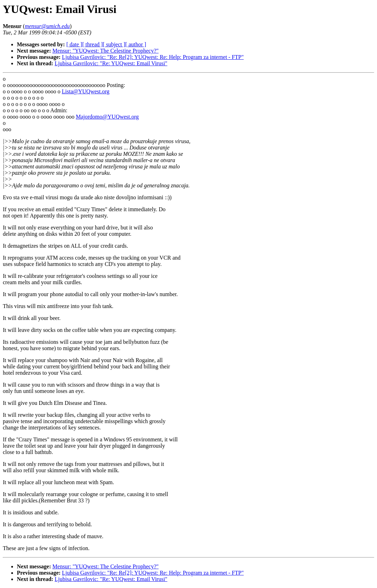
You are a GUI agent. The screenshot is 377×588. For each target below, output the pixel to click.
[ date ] (74, 44)
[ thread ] (92, 44)
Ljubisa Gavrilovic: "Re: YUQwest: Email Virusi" (111, 63)
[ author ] (136, 44)
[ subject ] (114, 44)
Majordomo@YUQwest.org (107, 117)
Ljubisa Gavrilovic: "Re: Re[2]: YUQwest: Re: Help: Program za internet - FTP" (153, 57)
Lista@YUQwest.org (86, 91)
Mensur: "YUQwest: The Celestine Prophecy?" (105, 51)
